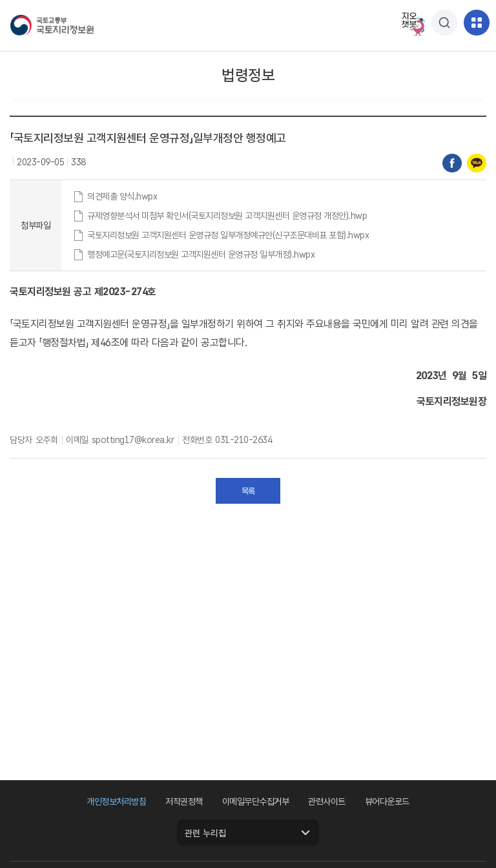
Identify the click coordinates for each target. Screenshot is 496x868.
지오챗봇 (412, 23)
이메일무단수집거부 (256, 801)
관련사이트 (327, 801)
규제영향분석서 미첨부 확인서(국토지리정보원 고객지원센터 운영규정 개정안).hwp (227, 216)
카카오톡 (477, 163)
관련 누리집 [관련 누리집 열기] (205, 833)
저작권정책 (184, 801)
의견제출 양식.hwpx (122, 196)
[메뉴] (477, 23)
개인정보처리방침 (116, 801)
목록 (248, 491)
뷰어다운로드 (387, 801)
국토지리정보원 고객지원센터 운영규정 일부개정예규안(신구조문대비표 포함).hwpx (228, 235)
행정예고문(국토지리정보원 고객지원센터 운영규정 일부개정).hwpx (201, 254)
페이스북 (452, 163)
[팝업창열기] (444, 23)
